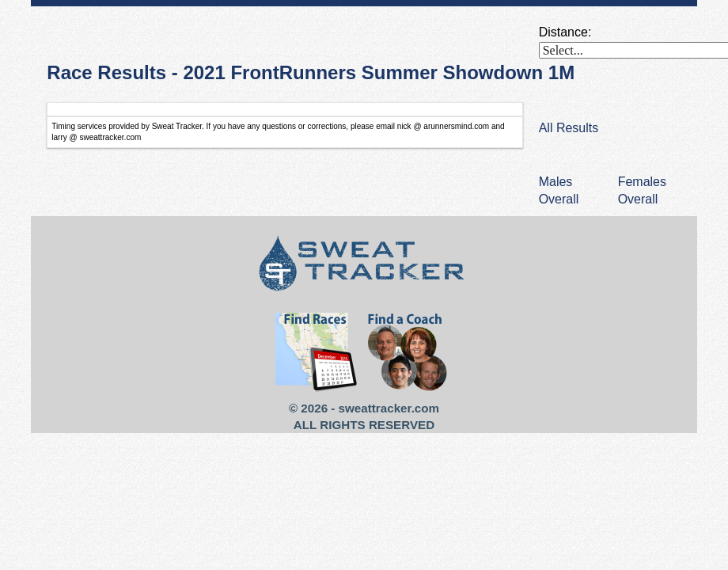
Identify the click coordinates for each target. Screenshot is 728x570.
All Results (569, 128)
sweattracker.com (389, 408)
